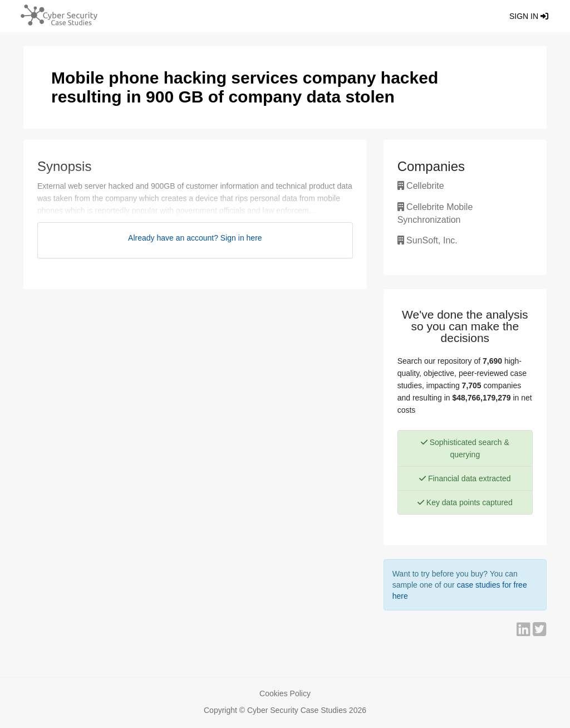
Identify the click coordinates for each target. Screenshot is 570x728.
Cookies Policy (285, 693)
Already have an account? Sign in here (195, 238)
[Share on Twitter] (540, 632)
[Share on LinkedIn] (525, 632)
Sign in (529, 16)
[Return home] (56, 14)
